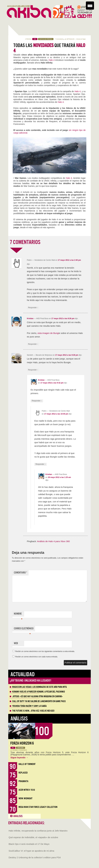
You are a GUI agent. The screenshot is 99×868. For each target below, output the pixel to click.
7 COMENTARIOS (25, 242)
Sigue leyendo (19, 757)
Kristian (30, 319)
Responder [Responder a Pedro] (33, 308)
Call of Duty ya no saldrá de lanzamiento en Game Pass (39, 701)
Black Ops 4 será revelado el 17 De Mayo (29, 844)
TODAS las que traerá (49, 48)
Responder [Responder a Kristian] (33, 344)
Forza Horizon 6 (22, 743)
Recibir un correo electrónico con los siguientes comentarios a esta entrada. (45, 651)
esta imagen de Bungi (48, 333)
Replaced (23, 773)
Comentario (20, 573)
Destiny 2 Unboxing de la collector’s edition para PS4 (35, 857)
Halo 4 (52, 60)
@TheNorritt (71, 39)
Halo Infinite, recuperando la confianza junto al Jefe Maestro (38, 831)
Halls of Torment (27, 764)
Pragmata (23, 781)
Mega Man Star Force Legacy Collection (38, 807)
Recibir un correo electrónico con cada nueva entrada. (37, 657)
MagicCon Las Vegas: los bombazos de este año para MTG (39, 687)
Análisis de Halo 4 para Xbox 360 (53, 541)
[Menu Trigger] (90, 6)
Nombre (18, 614)
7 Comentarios (59, 39)
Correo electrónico (24, 629)
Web (16, 643)
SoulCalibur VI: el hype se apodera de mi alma (31, 851)
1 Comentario (23, 750)
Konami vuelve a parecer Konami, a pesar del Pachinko (39, 692)
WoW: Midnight (25, 798)
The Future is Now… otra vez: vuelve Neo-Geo (33, 711)
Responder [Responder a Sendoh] (33, 370)
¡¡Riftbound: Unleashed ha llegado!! (30, 681)
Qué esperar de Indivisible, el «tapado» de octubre (33, 837)
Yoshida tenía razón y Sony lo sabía (29, 706)
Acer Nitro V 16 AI (27, 790)
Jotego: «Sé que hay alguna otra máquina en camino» (37, 696)
